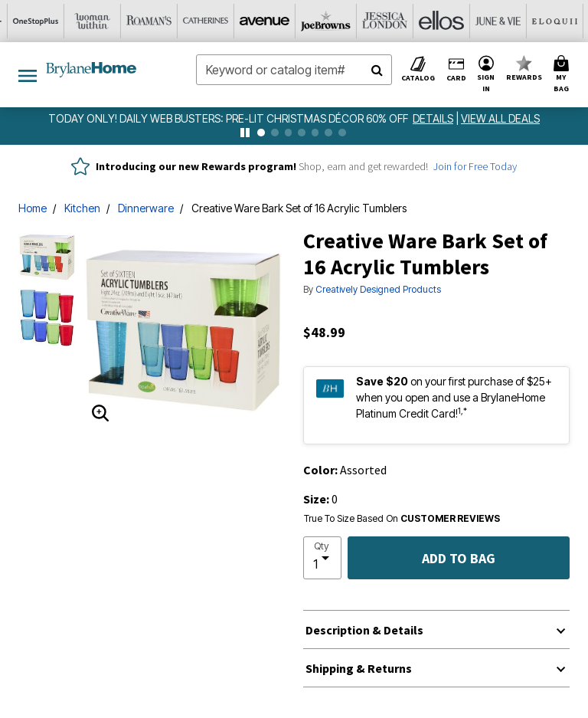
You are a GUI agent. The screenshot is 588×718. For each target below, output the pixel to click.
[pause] (245, 133)
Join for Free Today (475, 166)
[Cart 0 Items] (563, 75)
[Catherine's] (39, 21)
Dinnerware (146, 208)
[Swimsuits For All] (436, 21)
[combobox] (294, 70)
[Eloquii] (379, 21)
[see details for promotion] (434, 118)
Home (33, 208)
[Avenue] (96, 21)
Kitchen (82, 208)
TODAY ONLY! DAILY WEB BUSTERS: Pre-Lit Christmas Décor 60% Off (229, 118)
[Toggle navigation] (28, 75)
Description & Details (364, 630)
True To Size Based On (402, 519)
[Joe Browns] (152, 21)
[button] (486, 75)
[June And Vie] (322, 21)
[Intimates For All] (549, 21)
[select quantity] (322, 558)
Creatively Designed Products (378, 289)
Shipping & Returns (359, 668)
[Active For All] (492, 21)
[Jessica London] (209, 21)
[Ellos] (266, 21)
